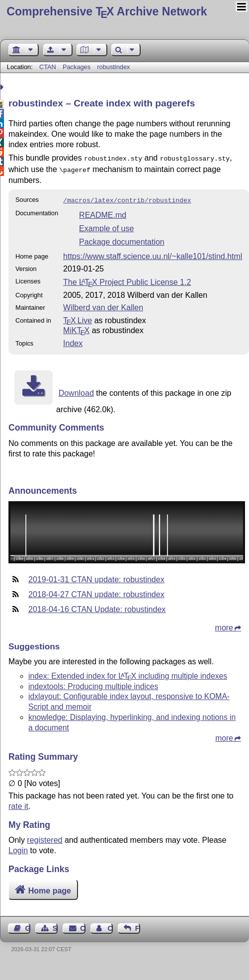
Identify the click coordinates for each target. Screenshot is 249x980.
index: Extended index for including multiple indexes (128, 673)
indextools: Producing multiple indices (93, 683)
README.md (103, 212)
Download (76, 390)
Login (18, 847)
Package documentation (122, 239)
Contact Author (110, 925)
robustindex (113, 67)
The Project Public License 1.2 (127, 279)
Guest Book (28, 925)
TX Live (78, 317)
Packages (78, 67)
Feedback (138, 925)
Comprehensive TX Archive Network (107, 11)
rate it (18, 803)
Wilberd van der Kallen (103, 305)
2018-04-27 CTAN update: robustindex (96, 591)
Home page (50, 888)
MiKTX (76, 327)
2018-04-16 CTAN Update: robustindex (97, 606)
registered (44, 837)
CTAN (48, 67)
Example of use (106, 225)
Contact (83, 925)
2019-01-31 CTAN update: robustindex (96, 577)
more (224, 625)
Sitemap (55, 925)
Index (73, 340)
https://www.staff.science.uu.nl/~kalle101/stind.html (153, 253)
